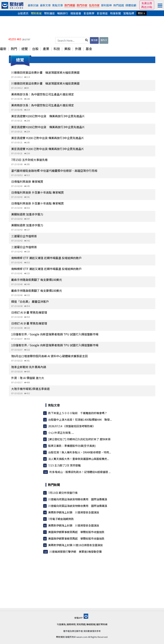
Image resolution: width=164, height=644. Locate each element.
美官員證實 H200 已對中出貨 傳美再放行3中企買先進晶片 (48, 138)
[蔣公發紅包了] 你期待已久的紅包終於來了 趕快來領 (79, 439)
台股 (35, 49)
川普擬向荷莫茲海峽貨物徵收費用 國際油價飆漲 (78, 499)
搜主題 (94, 40)
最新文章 (45, 5)
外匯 (78, 49)
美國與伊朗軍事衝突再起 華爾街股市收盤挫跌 (76, 532)
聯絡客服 (91, 624)
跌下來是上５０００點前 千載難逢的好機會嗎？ (78, 413)
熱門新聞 (54, 485)
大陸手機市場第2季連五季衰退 (30, 389)
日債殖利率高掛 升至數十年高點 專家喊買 (37, 192)
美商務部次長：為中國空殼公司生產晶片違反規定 (43, 94)
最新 (3, 49)
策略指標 (129, 13)
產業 (46, 49)
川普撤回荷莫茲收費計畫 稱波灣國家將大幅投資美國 (45, 72)
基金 (89, 49)
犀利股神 (106, 5)
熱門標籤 (70, 5)
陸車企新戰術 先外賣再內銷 (29, 367)
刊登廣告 (61, 624)
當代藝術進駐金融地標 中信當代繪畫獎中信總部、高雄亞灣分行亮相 (54, 171)
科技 (57, 49)
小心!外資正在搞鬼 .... (61, 433)
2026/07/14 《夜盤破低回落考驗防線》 (72, 426)
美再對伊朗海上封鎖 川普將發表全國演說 (74, 512)
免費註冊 (147, 3)
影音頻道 (102, 13)
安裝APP (81, 618)
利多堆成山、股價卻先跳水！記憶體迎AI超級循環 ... (80, 472)
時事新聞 (115, 13)
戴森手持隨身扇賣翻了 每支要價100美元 (37, 280)
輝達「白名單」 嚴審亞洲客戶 (30, 301)
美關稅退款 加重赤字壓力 (27, 214)
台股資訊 (23, 13)
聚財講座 (49, 13)
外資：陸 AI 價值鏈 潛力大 (28, 378)
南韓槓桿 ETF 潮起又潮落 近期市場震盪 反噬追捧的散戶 (46, 258)
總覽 (25, 49)
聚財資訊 (60, 637)
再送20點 (147, 7)
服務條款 (71, 624)
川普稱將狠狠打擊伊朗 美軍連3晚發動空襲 (76, 552)
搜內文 (104, 40)
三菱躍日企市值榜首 (24, 236)
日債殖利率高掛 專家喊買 (27, 181)
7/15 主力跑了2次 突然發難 (64, 465)
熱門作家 (82, 5)
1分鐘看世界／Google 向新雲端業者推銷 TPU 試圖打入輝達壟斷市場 (55, 334)
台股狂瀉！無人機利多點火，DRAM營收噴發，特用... (80, 452)
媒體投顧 (131, 5)
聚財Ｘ (142, 13)
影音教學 (89, 13)
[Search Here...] (72, 40)
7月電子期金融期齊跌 (61, 519)
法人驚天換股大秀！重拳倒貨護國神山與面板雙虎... (79, 459)
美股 (67, 49)
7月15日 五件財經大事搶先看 (29, 160)
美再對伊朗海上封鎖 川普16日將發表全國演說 (75, 545)
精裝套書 (76, 13)
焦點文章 (58, 5)
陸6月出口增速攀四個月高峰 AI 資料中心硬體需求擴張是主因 (49, 356)
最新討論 (33, 5)
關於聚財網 (102, 624)
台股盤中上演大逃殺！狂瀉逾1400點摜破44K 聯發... (80, 419)
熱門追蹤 (119, 5)
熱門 (14, 49)
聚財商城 (36, 13)
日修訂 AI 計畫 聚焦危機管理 (29, 312)
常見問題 (81, 624)
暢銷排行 (63, 13)
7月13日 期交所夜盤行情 (63, 493)
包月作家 (94, 5)
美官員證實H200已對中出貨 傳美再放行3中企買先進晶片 (48, 116)
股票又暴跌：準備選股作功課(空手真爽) (72, 446)
